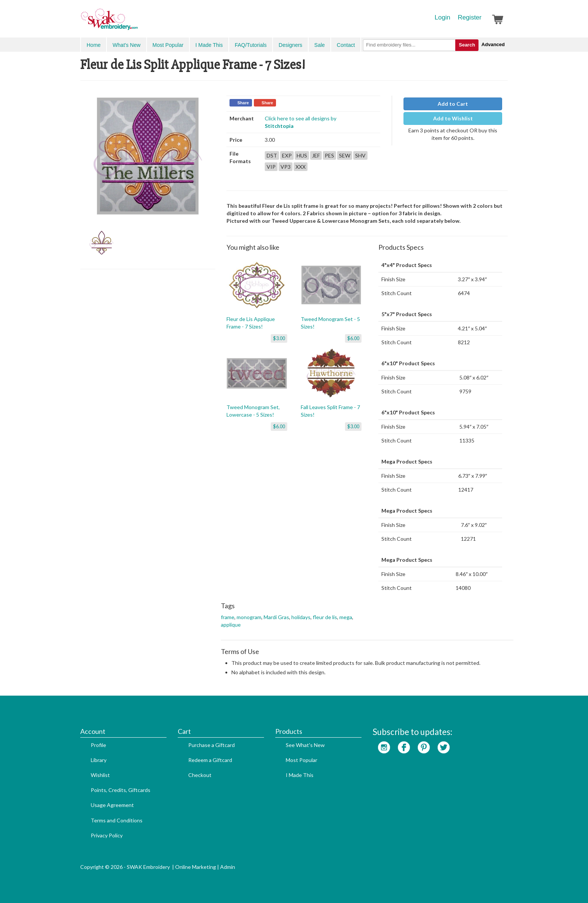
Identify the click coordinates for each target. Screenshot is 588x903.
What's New (126, 45)
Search (467, 45)
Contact (346, 45)
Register (470, 17)
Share (243, 103)
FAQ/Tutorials (251, 45)
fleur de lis (325, 617)
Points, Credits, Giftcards (121, 790)
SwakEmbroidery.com (136, 22)
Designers (290, 45)
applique (231, 625)
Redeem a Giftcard (210, 760)
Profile (98, 745)
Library (99, 760)
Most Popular (168, 45)
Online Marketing (196, 867)
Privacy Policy (107, 835)
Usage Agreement (112, 805)
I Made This (209, 45)
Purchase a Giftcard (211, 745)
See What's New (305, 745)
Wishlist (100, 775)
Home (94, 45)
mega (346, 617)
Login (442, 17)
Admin (228, 867)
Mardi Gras (276, 617)
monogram (249, 617)
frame (228, 617)
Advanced (493, 44)
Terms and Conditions (117, 820)
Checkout (200, 775)
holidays (301, 617)
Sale (319, 45)
